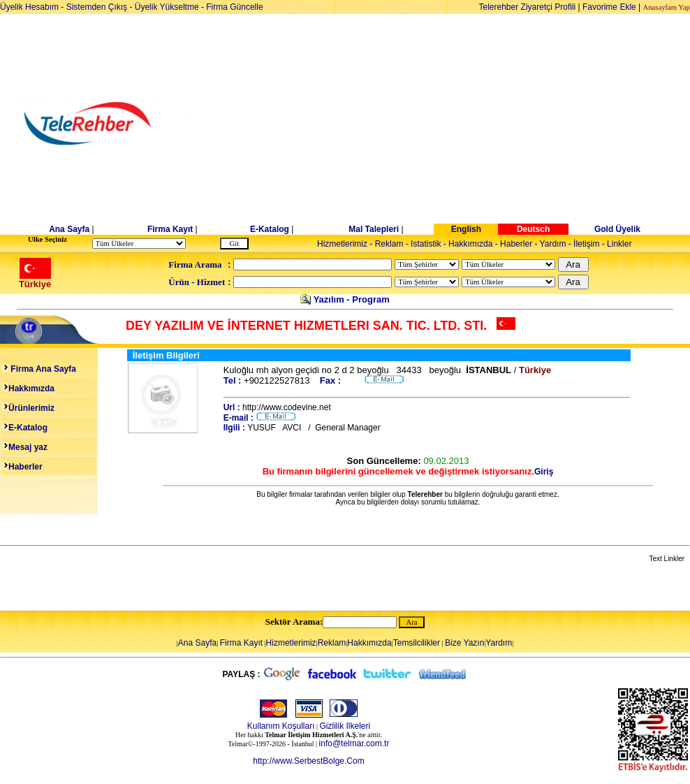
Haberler (516, 244)
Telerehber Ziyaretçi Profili (528, 7)
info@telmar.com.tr (354, 743)
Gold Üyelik (617, 229)
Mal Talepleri (374, 229)
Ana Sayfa (69, 229)
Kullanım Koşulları (281, 726)
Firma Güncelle (234, 7)
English (466, 229)
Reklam (389, 244)
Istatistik (426, 244)
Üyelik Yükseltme (167, 7)
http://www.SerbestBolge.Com (308, 761)
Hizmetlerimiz (342, 244)
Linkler (619, 244)
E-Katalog (270, 229)
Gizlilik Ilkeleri (345, 726)
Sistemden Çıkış (97, 7)
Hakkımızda (470, 244)
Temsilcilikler (417, 643)
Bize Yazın (464, 643)
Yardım (553, 244)
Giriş (544, 472)
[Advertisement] (453, 124)
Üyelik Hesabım (29, 7)
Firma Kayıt (170, 229)
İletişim (586, 244)
